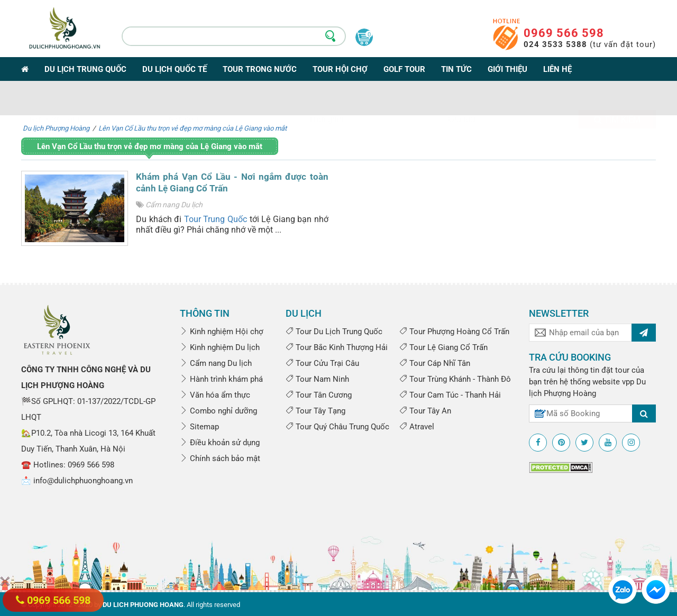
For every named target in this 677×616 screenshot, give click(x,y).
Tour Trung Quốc (216, 219)
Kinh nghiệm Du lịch (220, 347)
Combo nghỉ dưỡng (218, 411)
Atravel (417, 427)
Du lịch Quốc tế (175, 69)
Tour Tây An (425, 411)
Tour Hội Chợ (340, 69)
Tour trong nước (260, 69)
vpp (628, 382)
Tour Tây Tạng (315, 411)
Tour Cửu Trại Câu (322, 363)
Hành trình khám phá (221, 379)
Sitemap (199, 427)
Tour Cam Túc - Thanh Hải (450, 395)
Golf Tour (404, 69)
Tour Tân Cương (319, 395)
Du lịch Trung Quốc (85, 69)
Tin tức (456, 69)
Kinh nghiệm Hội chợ (222, 332)
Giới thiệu (507, 69)
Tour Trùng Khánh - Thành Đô (455, 379)
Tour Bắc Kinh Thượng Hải (337, 347)
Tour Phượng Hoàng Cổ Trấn (454, 332)
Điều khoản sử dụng (220, 443)
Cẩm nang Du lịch (174, 205)
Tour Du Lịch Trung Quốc (334, 332)
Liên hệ (557, 69)
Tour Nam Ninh (317, 379)
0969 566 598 (564, 33)
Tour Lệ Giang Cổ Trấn (443, 347)
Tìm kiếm (617, 99)
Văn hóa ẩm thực (215, 395)
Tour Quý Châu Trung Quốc (337, 427)
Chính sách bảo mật (220, 458)
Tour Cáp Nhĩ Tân (435, 363)
